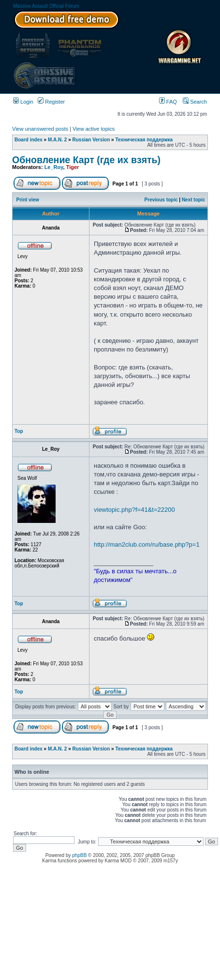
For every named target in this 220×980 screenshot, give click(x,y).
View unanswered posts (40, 129)
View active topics (94, 129)
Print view (28, 200)
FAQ (168, 102)
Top (19, 431)
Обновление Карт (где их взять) (86, 160)
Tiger (73, 167)
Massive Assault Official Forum (46, 6)
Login (23, 102)
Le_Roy (54, 167)
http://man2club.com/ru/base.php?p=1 (147, 544)
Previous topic (161, 200)
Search (195, 102)
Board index (29, 140)
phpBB (79, 855)
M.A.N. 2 (57, 140)
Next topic (193, 200)
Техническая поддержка (144, 140)
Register (51, 102)
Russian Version (91, 140)
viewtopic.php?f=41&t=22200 (134, 510)
